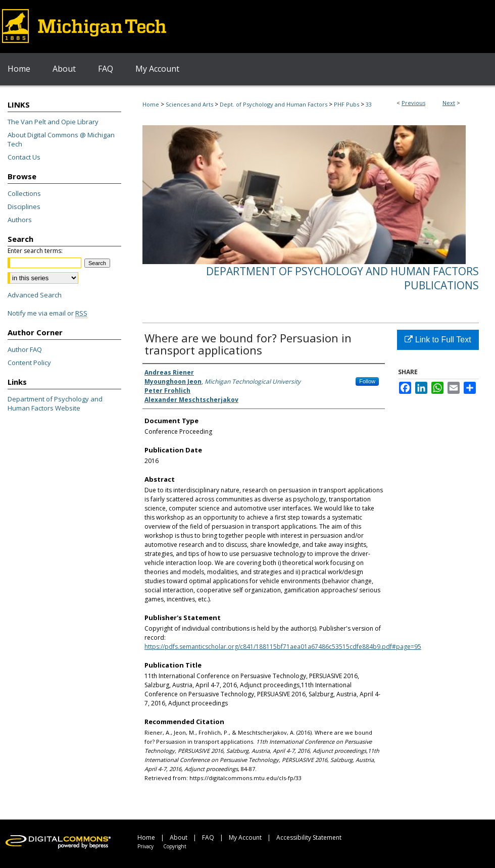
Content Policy (29, 363)
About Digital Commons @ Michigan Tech (61, 139)
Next (449, 103)
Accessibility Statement (309, 837)
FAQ (208, 837)
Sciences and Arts (189, 104)
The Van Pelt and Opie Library (53, 122)
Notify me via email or (47, 313)
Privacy (145, 846)
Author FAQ (25, 349)
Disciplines (24, 207)
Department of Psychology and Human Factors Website (55, 403)
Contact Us (24, 157)
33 (369, 104)
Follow (367, 381)
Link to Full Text (438, 340)
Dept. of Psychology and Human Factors (274, 104)
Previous (413, 103)
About (179, 837)
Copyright (175, 846)
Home (151, 104)
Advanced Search (35, 295)
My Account (245, 837)
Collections (24, 193)
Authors (20, 220)
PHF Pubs (346, 104)
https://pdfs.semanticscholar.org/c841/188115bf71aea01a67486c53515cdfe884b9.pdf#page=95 (283, 647)
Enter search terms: (35, 251)
